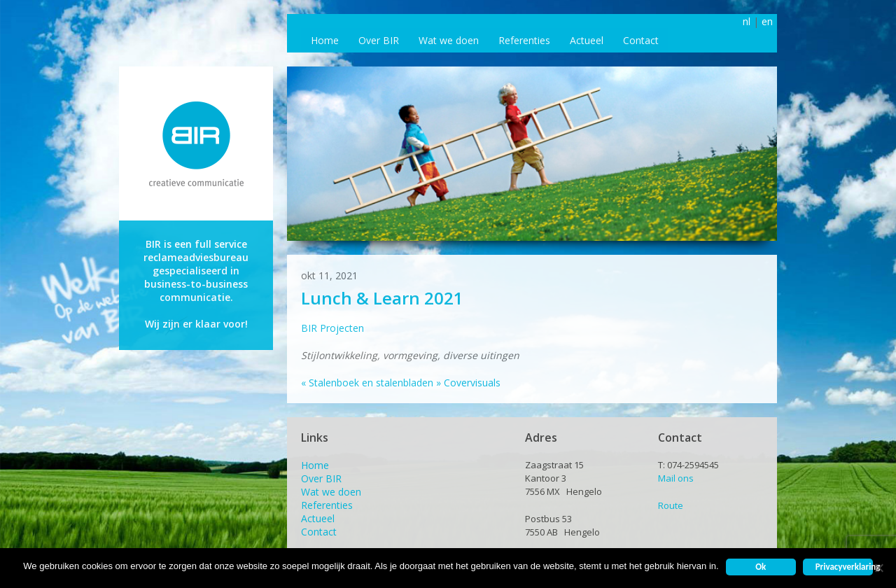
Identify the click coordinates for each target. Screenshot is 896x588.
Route (671, 505)
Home (325, 40)
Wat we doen (449, 40)
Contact (641, 40)
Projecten (342, 328)
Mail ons (676, 478)
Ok (761, 567)
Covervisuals (468, 383)
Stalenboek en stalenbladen (367, 383)
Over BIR (379, 40)
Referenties (524, 40)
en (767, 21)
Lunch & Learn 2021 (382, 298)
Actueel (587, 40)
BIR (309, 328)
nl (747, 21)
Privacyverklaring (844, 567)
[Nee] (878, 568)
